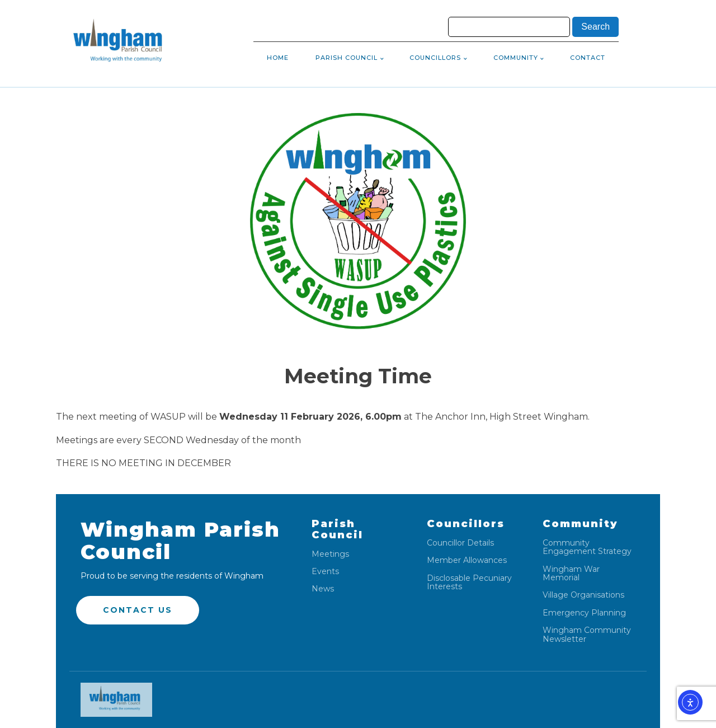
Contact (588, 58)
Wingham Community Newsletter (587, 635)
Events (325, 572)
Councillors (435, 58)
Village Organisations (583, 595)
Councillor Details (460, 543)
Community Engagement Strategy (587, 548)
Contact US (138, 610)
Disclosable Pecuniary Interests (469, 583)
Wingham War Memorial (571, 574)
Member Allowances (467, 560)
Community (516, 58)
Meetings (330, 554)
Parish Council (347, 58)
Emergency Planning (584, 613)
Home (278, 58)
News (323, 589)
